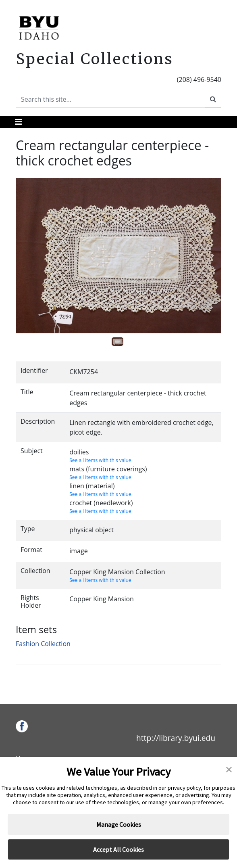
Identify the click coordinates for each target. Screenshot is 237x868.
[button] (229, 769)
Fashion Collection (43, 644)
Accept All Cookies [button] (118, 849)
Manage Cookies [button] (119, 824)
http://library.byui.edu (176, 738)
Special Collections (95, 59)
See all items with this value (100, 460)
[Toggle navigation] (18, 122)
